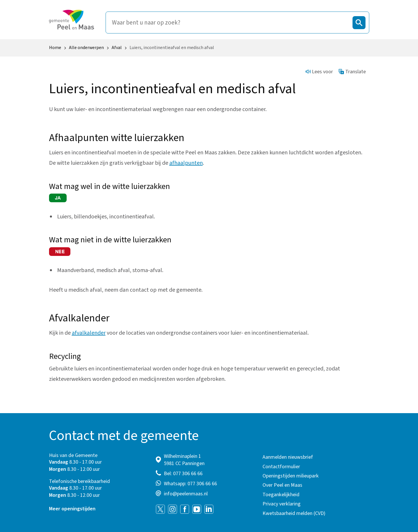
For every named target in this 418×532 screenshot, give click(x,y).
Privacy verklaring (282, 504)
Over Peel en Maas (282, 485)
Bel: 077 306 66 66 (183, 474)
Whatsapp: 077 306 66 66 (190, 484)
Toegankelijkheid (281, 495)
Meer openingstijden (72, 509)
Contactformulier (281, 467)
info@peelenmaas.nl (186, 494)
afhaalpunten (186, 163)
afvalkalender (89, 333)
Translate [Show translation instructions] (352, 72)
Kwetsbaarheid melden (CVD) (294, 513)
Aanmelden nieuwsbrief (288, 457)
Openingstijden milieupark (291, 476)
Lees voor (319, 72)
